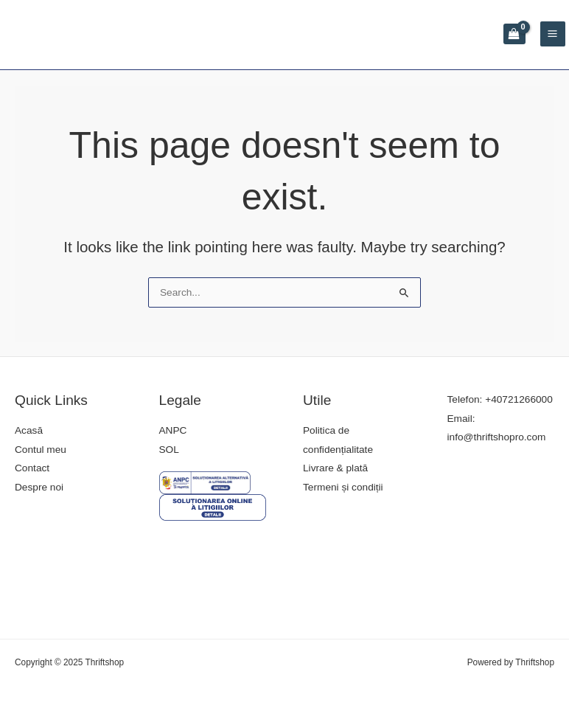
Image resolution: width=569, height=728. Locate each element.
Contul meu (41, 450)
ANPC (173, 430)
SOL (169, 450)
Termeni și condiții (343, 487)
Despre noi (39, 487)
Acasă (29, 430)
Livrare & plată (335, 468)
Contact (32, 468)
